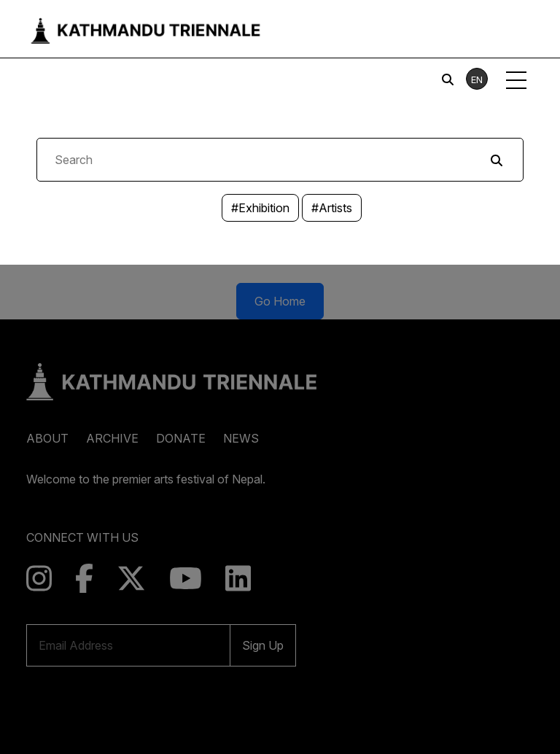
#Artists (332, 208)
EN (477, 79)
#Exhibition (260, 208)
